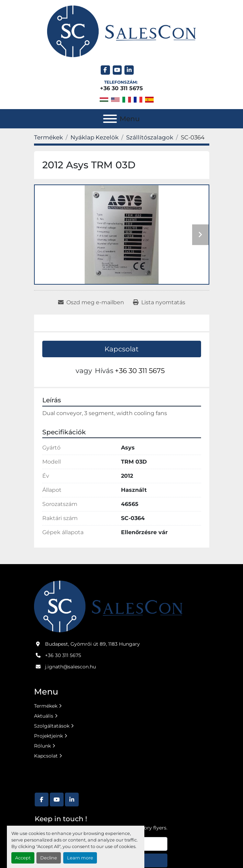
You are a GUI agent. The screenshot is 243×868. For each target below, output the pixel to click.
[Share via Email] (91, 303)
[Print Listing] (159, 303)
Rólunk (42, 746)
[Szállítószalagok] (150, 137)
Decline (49, 858)
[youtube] (117, 70)
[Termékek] (48, 137)
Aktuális (44, 716)
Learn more (80, 858)
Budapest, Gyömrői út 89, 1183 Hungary (92, 644)
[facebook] (105, 70)
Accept (23, 858)
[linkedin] (129, 70)
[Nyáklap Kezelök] (95, 137)
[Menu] (110, 119)
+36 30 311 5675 (121, 88)
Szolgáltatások (52, 726)
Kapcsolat (121, 349)
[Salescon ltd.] (108, 606)
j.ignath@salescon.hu (70, 667)
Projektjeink (48, 736)
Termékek (46, 706)
